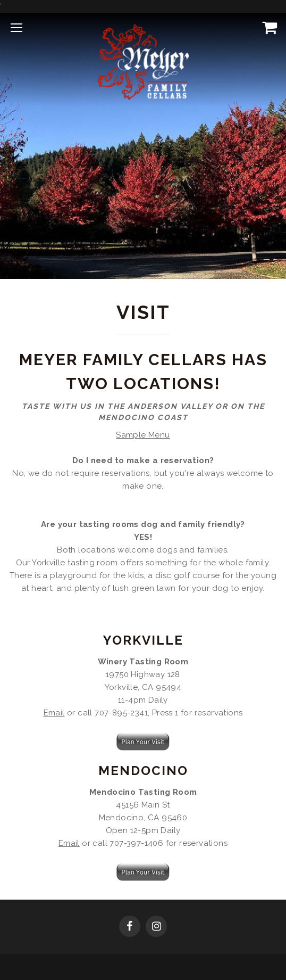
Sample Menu (143, 435)
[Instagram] (156, 927)
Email (54, 713)
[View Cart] (267, 27)
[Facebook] (130, 927)
